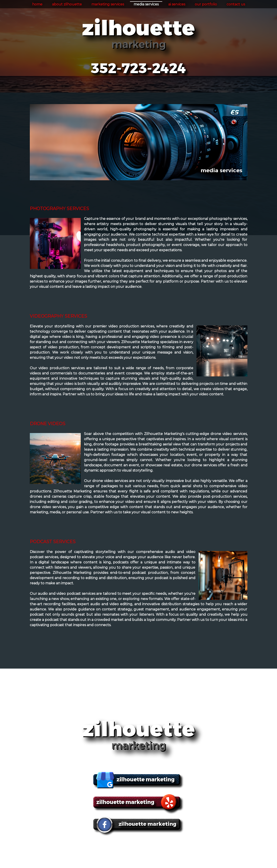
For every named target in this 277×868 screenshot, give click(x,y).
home (37, 4)
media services (146, 4)
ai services (177, 4)
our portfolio (206, 4)
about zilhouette (67, 4)
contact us (236, 4)
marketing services (108, 4)
